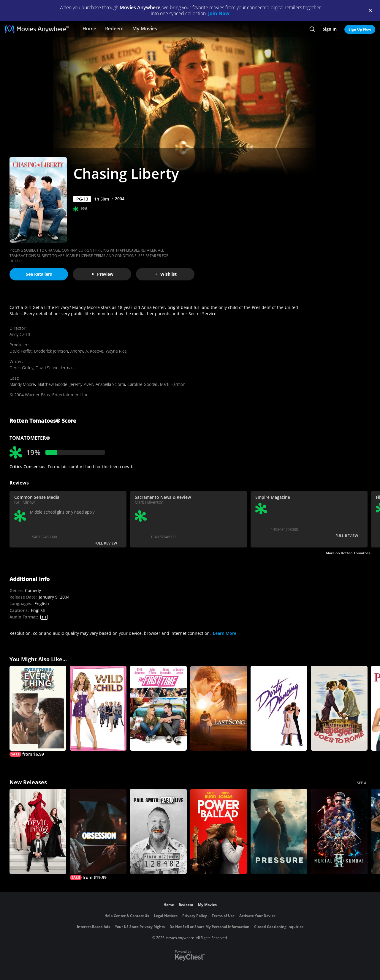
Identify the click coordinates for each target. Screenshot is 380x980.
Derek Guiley (21, 368)
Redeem (114, 29)
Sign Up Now (360, 29)
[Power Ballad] (219, 831)
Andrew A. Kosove (87, 351)
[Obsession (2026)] (98, 834)
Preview (102, 274)
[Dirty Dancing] (279, 708)
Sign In (330, 29)
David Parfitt (21, 351)
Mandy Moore (22, 384)
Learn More (225, 633)
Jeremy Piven (81, 384)
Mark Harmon (173, 384)
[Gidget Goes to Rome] (339, 708)
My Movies (145, 29)
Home (89, 29)
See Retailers (39, 274)
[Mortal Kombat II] (339, 831)
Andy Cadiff (20, 334)
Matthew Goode (52, 384)
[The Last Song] (219, 708)
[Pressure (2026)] (279, 831)
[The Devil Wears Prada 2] (38, 831)
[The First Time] (158, 708)
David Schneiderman (55, 368)
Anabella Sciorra (110, 384)
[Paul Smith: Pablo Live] (158, 831)
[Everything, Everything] (38, 711)
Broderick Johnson (51, 351)
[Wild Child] (98, 708)
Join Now (219, 13)
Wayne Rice (116, 351)
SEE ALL (364, 783)
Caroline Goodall (142, 384)
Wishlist (165, 274)
